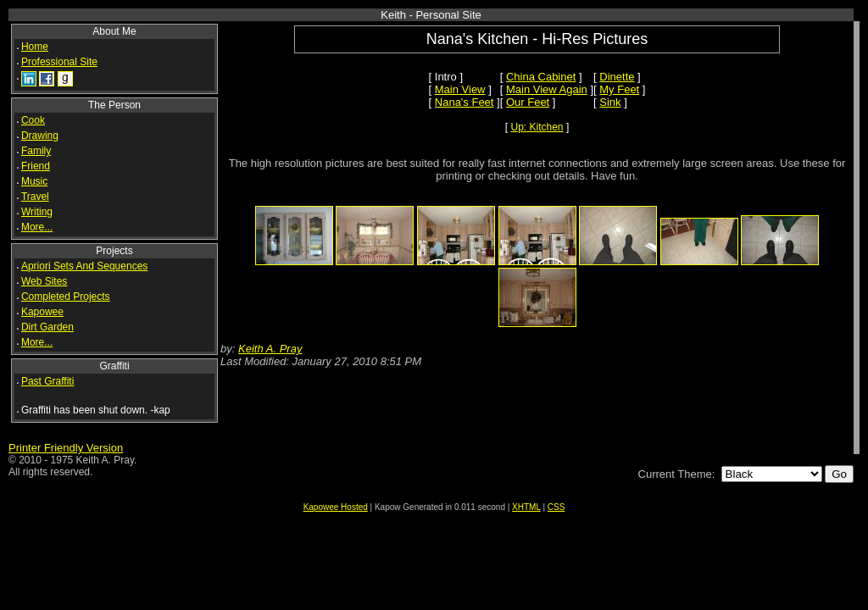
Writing (37, 212)
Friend (36, 166)
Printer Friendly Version (66, 448)
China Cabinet (541, 77)
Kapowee (42, 312)
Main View (460, 89)
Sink (610, 102)
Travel (35, 197)
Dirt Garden (47, 327)
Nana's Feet (465, 102)
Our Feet (528, 102)
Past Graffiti (47, 381)
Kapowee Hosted (336, 507)
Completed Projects (66, 297)
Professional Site (59, 62)
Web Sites (44, 281)
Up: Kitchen (537, 127)
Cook (33, 120)
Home (35, 47)
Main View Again (547, 89)
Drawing (40, 136)
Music (34, 181)
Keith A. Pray (270, 349)
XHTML (526, 507)
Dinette (617, 77)
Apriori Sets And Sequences (84, 266)
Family (36, 151)
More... (37, 227)
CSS (556, 507)
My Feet (619, 89)
